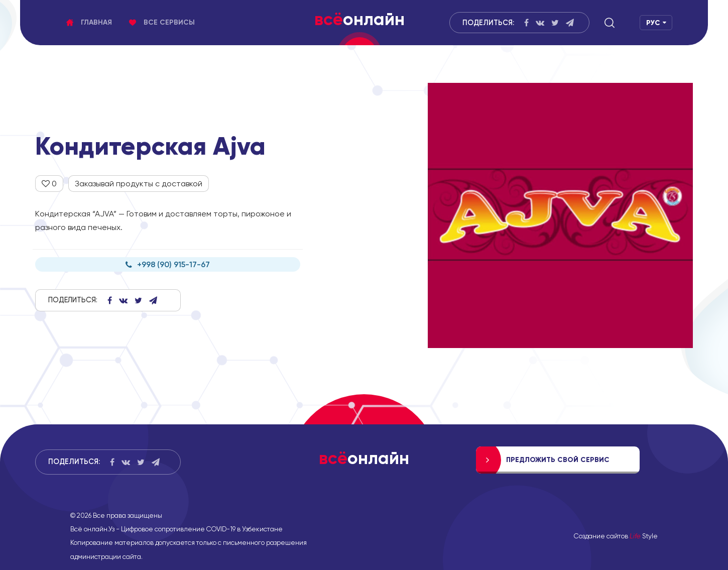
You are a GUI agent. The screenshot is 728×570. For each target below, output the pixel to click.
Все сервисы (162, 22)
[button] (610, 23)
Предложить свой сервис (558, 460)
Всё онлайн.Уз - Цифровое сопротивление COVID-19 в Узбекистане (176, 529)
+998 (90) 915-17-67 (168, 264)
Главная (89, 22)
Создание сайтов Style (616, 536)
